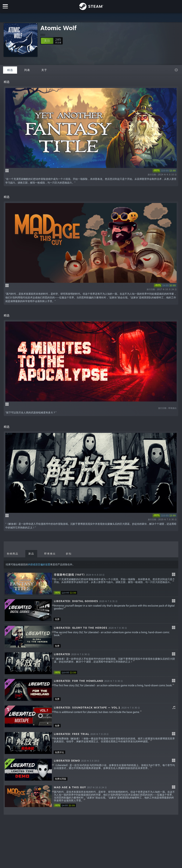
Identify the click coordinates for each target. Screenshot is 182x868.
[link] (165, 171)
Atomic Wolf (58, 28)
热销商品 (13, 554)
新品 (31, 554)
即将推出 (50, 554)
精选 (10, 70)
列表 (27, 70)
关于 (44, 70)
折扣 (69, 554)
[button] (47, 41)
